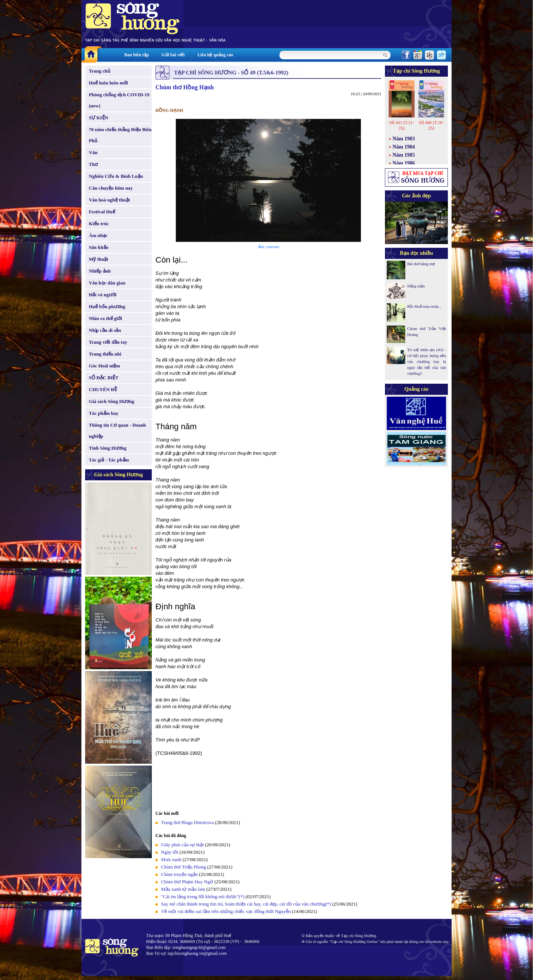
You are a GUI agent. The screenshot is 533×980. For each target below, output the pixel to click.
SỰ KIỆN (98, 118)
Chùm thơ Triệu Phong (184, 867)
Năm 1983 (404, 139)
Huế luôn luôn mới (108, 83)
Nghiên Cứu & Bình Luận (116, 176)
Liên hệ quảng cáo (215, 55)
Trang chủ (100, 71)
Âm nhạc (98, 235)
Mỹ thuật (99, 259)
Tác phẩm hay (104, 413)
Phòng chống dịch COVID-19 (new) (119, 100)
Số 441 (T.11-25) (402, 125)
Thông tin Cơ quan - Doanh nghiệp (117, 431)
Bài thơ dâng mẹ (421, 264)
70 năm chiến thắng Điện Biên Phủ (120, 135)
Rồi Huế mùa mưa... (424, 306)
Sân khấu (99, 247)
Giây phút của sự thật (182, 845)
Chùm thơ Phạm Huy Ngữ (187, 882)
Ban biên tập (137, 55)
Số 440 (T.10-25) (431, 125)
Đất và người (103, 295)
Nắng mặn (416, 286)
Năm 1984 (404, 147)
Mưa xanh (171, 859)
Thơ (93, 164)
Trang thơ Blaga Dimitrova (187, 822)
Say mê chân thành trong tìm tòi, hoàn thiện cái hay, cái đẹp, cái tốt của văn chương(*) (246, 904)
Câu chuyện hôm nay (111, 188)
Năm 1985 (404, 155)
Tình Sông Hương (108, 448)
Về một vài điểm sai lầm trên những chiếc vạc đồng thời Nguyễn (226, 911)
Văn (93, 152)
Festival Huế (102, 212)
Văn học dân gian (107, 283)
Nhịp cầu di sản (105, 330)
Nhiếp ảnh (100, 271)
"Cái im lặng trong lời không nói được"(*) (203, 896)
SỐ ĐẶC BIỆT (104, 378)
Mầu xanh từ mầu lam (183, 889)
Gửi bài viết (173, 55)
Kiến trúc (99, 224)
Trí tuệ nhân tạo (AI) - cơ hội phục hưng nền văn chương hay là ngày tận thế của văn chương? (427, 361)
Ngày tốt (170, 852)
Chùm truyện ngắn (179, 874)
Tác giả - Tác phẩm (109, 460)
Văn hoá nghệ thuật (109, 200)
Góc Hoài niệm (104, 366)
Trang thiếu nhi (105, 354)
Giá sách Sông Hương (112, 401)
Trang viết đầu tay (108, 342)
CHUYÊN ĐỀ (103, 389)
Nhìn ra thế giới (105, 318)
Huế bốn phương (107, 306)
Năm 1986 (404, 163)
